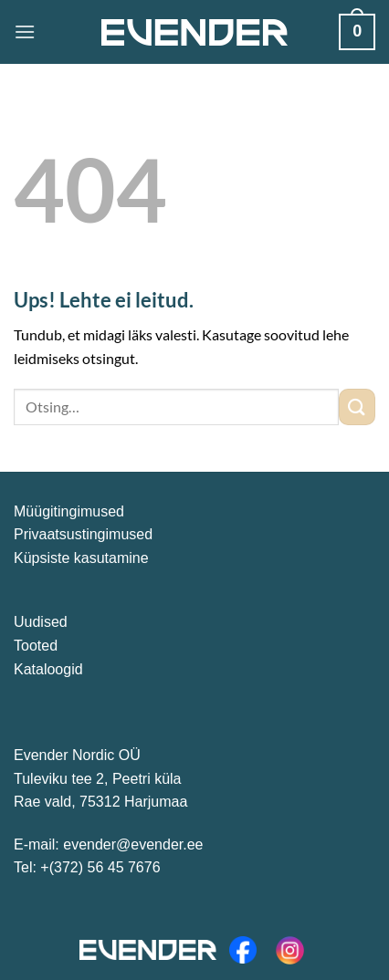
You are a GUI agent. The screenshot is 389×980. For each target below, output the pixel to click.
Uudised (41, 622)
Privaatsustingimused (83, 534)
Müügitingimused (69, 511)
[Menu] (25, 31)
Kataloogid (48, 669)
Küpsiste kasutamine (81, 558)
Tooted (36, 646)
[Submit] (357, 407)
